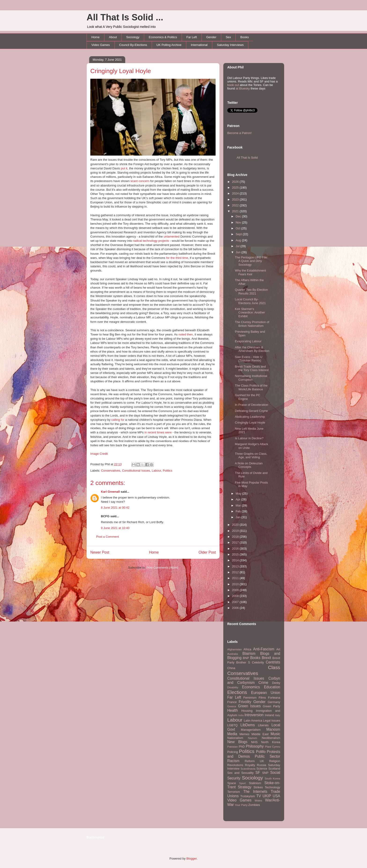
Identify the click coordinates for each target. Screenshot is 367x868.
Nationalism (235, 738)
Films (262, 698)
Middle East (260, 734)
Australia (233, 654)
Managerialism (251, 730)
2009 (236, 590)
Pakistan (233, 747)
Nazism (252, 738)
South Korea (272, 778)
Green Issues (249, 706)
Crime (263, 683)
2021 (236, 211)
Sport (242, 783)
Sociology (133, 37)
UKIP (267, 796)
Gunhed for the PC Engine (247, 397)
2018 (236, 537)
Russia (262, 765)
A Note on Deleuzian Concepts (249, 465)
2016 (236, 549)
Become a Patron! (239, 133)
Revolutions (235, 765)
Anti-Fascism (264, 649)
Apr (239, 499)
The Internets (255, 792)
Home (96, 37)
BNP (246, 658)
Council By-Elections (133, 45)
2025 (236, 188)
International (199, 45)
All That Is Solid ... (125, 17)
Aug (239, 240)
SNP (265, 773)
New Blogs (237, 742)
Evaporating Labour (248, 341)
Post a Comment (108, 537)
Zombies (254, 805)
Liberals (263, 725)
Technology (272, 787)
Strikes (258, 787)
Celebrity (258, 662)
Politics (167, 471)
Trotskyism (247, 796)
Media (232, 734)
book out (233, 85)
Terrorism (234, 792)
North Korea (271, 742)
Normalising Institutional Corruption (251, 378)
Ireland (269, 715)
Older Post (207, 552)
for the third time (177, 258)
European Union (266, 693)
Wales (258, 800)
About (113, 37)
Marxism (273, 729)
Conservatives (111, 471)
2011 (236, 578)
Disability (233, 687)
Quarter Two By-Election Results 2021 (251, 292)
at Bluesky (243, 88)
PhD (242, 747)
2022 (236, 205)
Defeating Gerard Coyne (251, 411)
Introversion (254, 715)
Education (272, 687)
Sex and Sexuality (240, 773)
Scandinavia (248, 769)
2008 (236, 596)
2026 (236, 182)
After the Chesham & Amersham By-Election (252, 349)
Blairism (249, 654)
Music (275, 734)
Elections (237, 692)
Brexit (266, 658)
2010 (236, 584)
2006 (236, 608)
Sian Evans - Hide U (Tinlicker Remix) (248, 359)
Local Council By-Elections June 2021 (250, 301)
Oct (239, 228)
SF (258, 773)
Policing (233, 752)
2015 (236, 554)
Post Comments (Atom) (162, 568)
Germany (274, 702)
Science (262, 769)
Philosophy (255, 746)
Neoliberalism (271, 738)
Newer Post (100, 552)
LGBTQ (232, 725)
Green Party (272, 706)
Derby (276, 683)
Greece (232, 706)
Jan (239, 517)
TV (259, 796)
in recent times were (158, 432)
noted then (185, 334)
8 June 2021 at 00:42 (115, 508)
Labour (156, 471)
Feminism (250, 698)
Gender (211, 37)
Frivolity (245, 702)
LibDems (248, 725)
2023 (236, 199)
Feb (239, 511)
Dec (239, 216)
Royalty (250, 765)
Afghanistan (235, 649)
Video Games (101, 45)
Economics (251, 687)
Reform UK (255, 761)
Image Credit (99, 454)
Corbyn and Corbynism (254, 681)
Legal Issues (272, 721)
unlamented (172, 237)
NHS (254, 742)
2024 (236, 193)
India (241, 715)
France (232, 702)
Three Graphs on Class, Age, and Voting (251, 456)
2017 (236, 542)
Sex (228, 37)
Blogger (191, 859)
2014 (236, 560)
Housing (247, 711)
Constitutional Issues (136, 471)
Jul (238, 246)
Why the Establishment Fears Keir (250, 272)
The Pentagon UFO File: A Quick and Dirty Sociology (251, 261)
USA (276, 796)
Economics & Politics (163, 37)
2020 (236, 525)
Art (278, 649)
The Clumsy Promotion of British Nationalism (252, 324)
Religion (275, 761)
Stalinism (255, 783)
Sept (239, 234)
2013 (236, 566)
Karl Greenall (110, 492)
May (239, 494)
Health (233, 710)
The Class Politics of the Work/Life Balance (251, 387)
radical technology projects (151, 241)
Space (232, 783)
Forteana (274, 698)
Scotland (274, 769)
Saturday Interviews (230, 45)
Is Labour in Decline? (249, 438)
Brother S (243, 662)
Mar (239, 505)
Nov (239, 222)
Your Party (241, 805)
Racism (233, 761)
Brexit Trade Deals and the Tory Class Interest (252, 368)
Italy (278, 715)
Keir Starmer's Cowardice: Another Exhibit (250, 313)
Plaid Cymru (273, 747)
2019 (236, 531)
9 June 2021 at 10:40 (115, 528)
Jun (239, 252)
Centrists (273, 662)
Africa (247, 649)
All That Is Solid (247, 158)
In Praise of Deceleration (251, 405)
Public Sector (267, 756)
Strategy (245, 787)
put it (124, 168)
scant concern (140, 181)
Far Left (192, 37)
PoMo (261, 752)
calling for (118, 420)
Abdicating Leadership (250, 417)
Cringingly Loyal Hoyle (121, 71)
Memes (244, 734)
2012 (236, 572)
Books (245, 37)
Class (274, 667)
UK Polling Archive (169, 45)
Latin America (253, 721)
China (231, 668)
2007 (236, 602)
